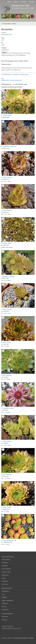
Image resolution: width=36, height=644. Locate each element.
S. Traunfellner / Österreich (9, 146)
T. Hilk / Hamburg (6, 375)
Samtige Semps (5, 80)
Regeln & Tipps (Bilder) (7, 600)
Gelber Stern (25, 74)
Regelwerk (4, 597)
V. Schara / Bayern (6, 115)
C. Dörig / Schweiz (7, 177)
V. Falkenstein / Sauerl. (8, 408)
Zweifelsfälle (5, 581)
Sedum (9, 2)
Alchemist (16, 74)
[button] (18, 113)
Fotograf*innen (5, 591)
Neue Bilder (5, 566)
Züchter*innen (5, 610)
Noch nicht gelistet (6, 569)
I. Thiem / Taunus (6, 342)
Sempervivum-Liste (21, 5)
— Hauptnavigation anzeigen (8, 24)
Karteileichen (5, 563)
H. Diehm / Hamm (6, 243)
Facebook (31, 638)
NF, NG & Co (5, 584)
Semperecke (5, 604)
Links (3, 594)
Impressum (4, 620)
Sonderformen (5, 575)
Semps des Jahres (6, 572)
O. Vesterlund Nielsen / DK (9, 540)
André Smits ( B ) (7, 34)
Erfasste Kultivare (6, 560)
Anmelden (32, 2)
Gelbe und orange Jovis (16, 80)
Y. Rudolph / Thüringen (8, 276)
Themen (4, 578)
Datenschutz (5, 617)
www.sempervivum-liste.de (21, 638)
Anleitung (16, 2)
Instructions (24, 2)
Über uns (4, 607)
